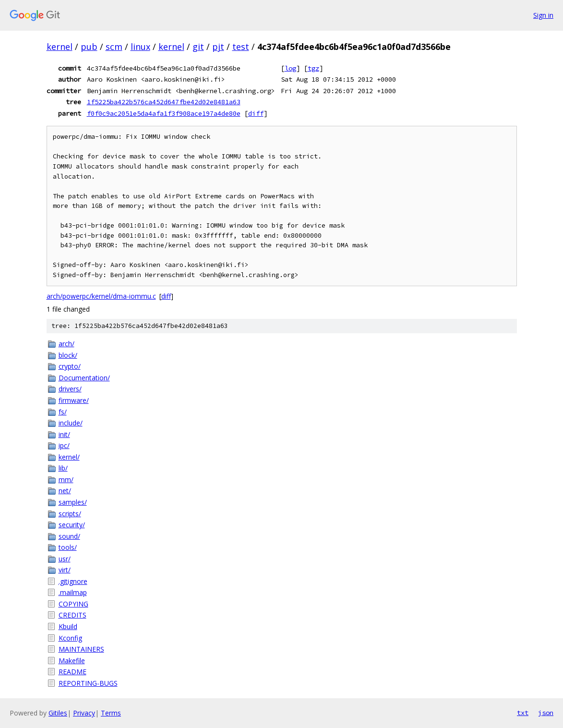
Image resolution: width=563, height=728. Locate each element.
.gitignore (73, 581)
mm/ (66, 479)
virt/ (65, 570)
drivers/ (70, 389)
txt (523, 713)
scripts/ (70, 514)
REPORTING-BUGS (88, 683)
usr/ (65, 559)
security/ (72, 525)
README (72, 672)
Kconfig (70, 638)
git (198, 47)
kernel (60, 47)
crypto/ (70, 366)
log (290, 68)
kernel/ (69, 457)
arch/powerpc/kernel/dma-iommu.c (101, 296)
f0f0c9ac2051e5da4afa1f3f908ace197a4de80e (164, 113)
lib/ (63, 468)
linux (140, 47)
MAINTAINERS (81, 649)
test (241, 47)
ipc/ (64, 445)
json (546, 713)
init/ (64, 434)
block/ (68, 355)
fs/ (63, 412)
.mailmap (73, 592)
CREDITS (72, 615)
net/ (65, 491)
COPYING (73, 604)
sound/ (69, 536)
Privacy (84, 713)
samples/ (73, 502)
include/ (71, 423)
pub (89, 47)
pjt (218, 47)
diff (256, 113)
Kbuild (68, 626)
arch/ (66, 344)
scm (114, 47)
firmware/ (74, 400)
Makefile (72, 661)
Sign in (543, 15)
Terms (111, 713)
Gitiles (58, 713)
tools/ (68, 547)
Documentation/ (84, 378)
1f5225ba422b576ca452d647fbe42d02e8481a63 (164, 102)
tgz (313, 68)
